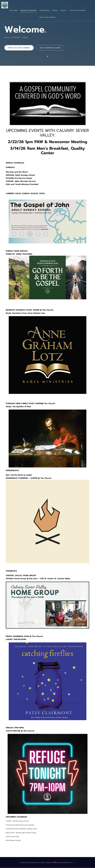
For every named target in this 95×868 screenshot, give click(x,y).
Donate (55, 10)
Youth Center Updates (47, 17)
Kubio (73, 862)
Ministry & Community (29, 10)
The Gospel (14, 10)
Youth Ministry (44, 10)
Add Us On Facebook (78, 10)
